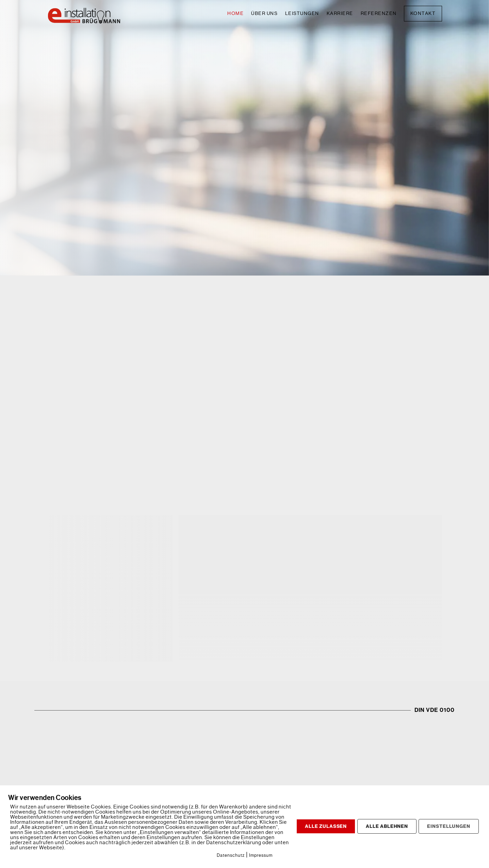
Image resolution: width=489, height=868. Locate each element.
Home (235, 13)
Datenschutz (231, 855)
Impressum (261, 855)
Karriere (340, 13)
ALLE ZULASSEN (326, 826)
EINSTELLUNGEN (449, 826)
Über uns (264, 13)
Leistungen (302, 13)
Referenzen (379, 13)
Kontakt (423, 13)
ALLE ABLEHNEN (387, 826)
